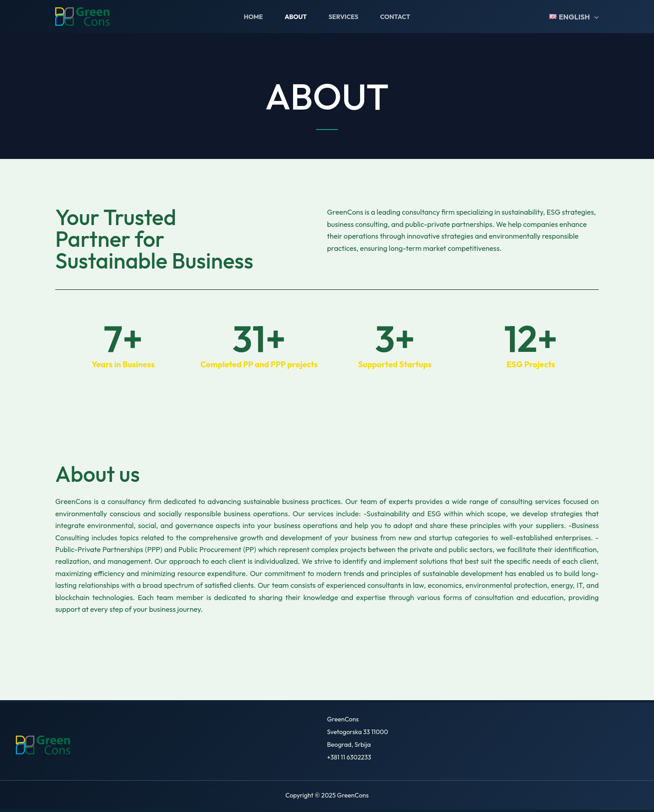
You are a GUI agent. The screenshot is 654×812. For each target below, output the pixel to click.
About (296, 17)
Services (343, 17)
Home (253, 17)
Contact (395, 17)
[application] (594, 17)
